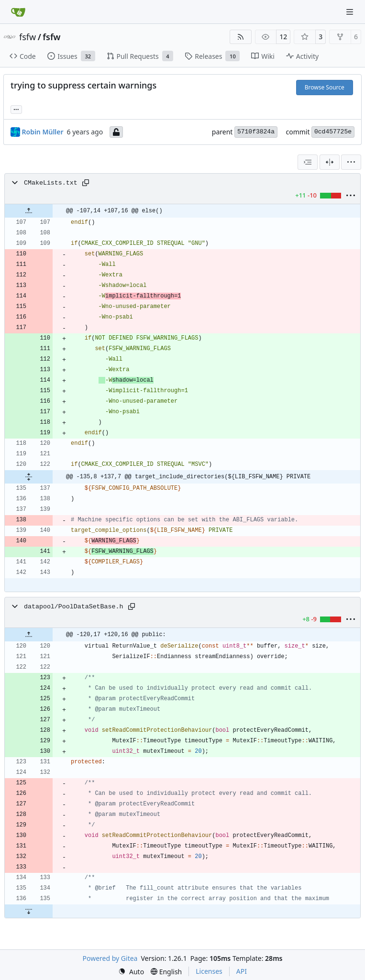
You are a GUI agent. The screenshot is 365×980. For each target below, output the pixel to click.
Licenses (209, 971)
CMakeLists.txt (51, 183)
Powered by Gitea (110, 958)
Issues (71, 56)
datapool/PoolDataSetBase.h (73, 607)
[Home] (18, 12)
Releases (212, 56)
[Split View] (330, 162)
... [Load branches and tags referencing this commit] (16, 109)
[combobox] (308, 162)
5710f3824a (256, 132)
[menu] (351, 162)
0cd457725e (333, 132)
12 (283, 37)
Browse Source (325, 87)
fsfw (28, 37)
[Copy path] (86, 183)
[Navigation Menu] (351, 12)
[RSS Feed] (241, 37)
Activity (302, 56)
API (242, 971)
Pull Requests (140, 56)
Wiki (263, 56)
